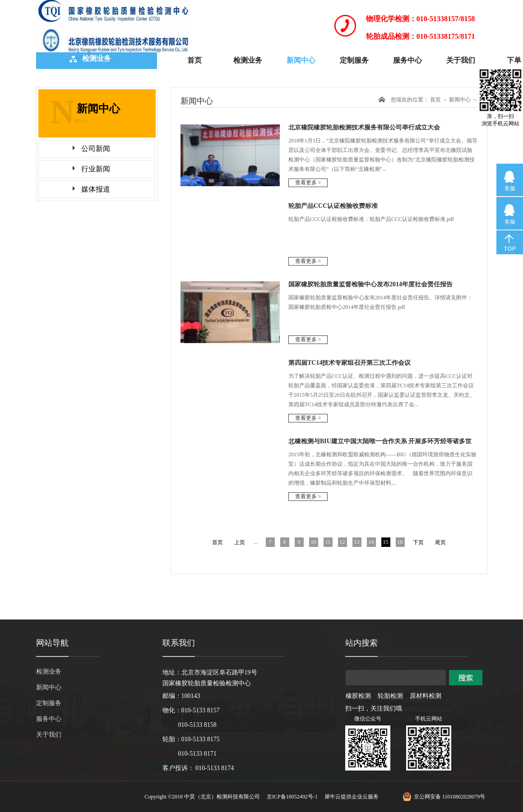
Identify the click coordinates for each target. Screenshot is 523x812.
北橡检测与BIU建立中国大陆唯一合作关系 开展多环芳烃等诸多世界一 (380, 444)
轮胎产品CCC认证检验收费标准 (333, 206)
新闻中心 (460, 100)
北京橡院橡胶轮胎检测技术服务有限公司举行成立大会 (364, 127)
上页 (240, 542)
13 (357, 542)
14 (371, 542)
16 (400, 542)
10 (314, 542)
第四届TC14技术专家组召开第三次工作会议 (349, 363)
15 (386, 542)
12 (342, 542)
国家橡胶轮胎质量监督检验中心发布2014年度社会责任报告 (370, 284)
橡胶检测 (358, 696)
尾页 (440, 542)
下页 (418, 542)
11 (328, 542)
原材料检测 (426, 696)
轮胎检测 (390, 696)
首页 (194, 60)
